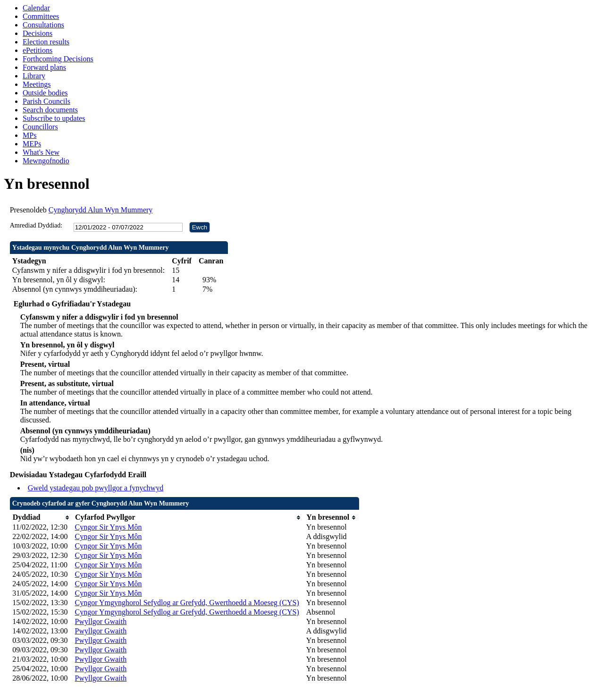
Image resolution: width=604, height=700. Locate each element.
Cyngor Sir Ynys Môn (108, 527)
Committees (41, 16)
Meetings (37, 84)
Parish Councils (46, 101)
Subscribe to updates (54, 118)
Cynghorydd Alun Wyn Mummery (101, 210)
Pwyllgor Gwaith (101, 621)
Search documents (50, 110)
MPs (29, 135)
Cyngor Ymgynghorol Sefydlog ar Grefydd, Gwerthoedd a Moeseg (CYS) (187, 603)
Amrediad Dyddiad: (36, 225)
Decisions (38, 33)
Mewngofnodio (46, 161)
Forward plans (44, 67)
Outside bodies (45, 93)
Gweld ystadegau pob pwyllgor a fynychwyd (96, 488)
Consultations (43, 25)
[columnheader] (41, 518)
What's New (41, 152)
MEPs (32, 144)
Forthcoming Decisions (58, 59)
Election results (46, 42)
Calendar (36, 8)
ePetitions (38, 50)
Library (34, 76)
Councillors (40, 127)
